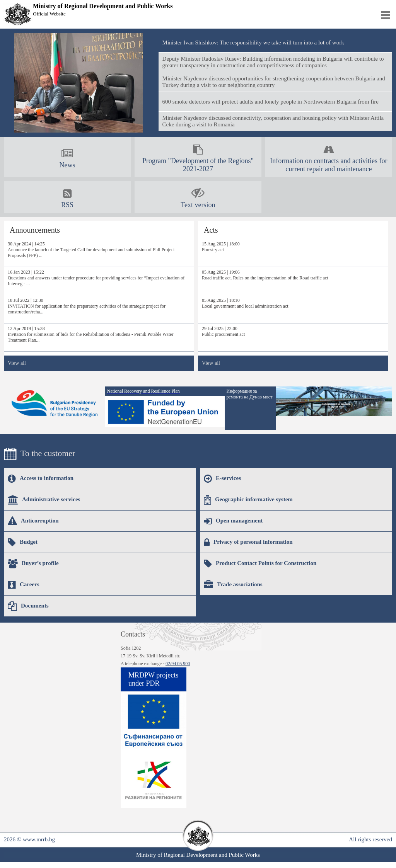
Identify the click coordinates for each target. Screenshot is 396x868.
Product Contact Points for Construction (260, 563)
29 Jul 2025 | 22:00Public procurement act (223, 331)
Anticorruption (33, 521)
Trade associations (233, 585)
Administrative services (44, 500)
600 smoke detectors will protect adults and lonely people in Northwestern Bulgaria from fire (271, 102)
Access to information (41, 478)
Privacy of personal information (248, 542)
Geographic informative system (248, 500)
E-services (222, 478)
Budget (23, 542)
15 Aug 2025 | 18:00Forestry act (221, 247)
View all (17, 363)
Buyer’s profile (33, 563)
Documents (28, 606)
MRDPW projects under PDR (153, 679)
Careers (24, 585)
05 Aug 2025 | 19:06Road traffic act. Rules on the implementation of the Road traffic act (265, 275)
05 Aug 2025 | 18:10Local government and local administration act (245, 303)
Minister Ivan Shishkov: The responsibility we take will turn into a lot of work (253, 43)
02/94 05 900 (178, 664)
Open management (233, 521)
